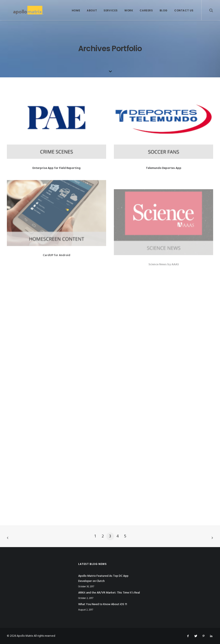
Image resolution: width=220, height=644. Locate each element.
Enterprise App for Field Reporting (57, 168)
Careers (146, 10)
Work (129, 10)
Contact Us (184, 10)
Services (111, 10)
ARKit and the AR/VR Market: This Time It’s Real (109, 593)
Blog (164, 10)
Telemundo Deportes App (164, 168)
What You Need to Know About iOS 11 (103, 604)
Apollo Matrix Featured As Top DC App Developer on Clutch (103, 579)
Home (76, 10)
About (92, 10)
